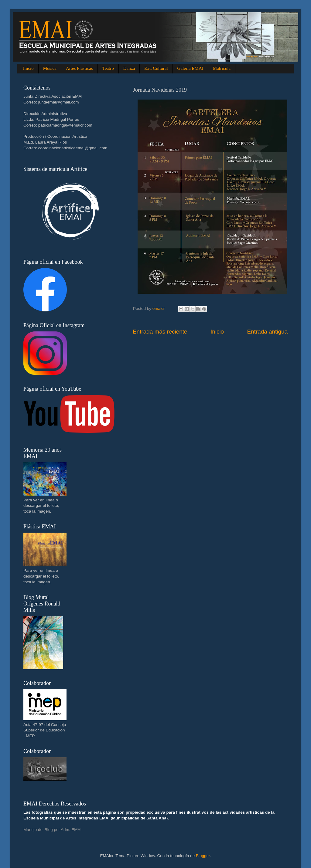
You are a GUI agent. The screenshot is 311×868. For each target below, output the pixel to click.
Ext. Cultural (156, 68)
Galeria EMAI (190, 68)
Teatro (108, 68)
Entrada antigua (267, 332)
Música (50, 68)
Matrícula (222, 68)
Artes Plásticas (79, 68)
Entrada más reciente (160, 332)
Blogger (203, 856)
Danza (129, 68)
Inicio (28, 68)
